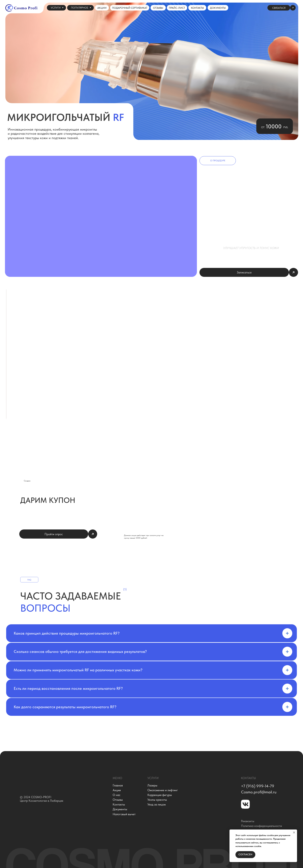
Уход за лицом (157, 804)
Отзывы (118, 800)
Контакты (119, 804)
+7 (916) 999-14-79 (258, 786)
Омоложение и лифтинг (163, 790)
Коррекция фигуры (160, 795)
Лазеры (152, 785)
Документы (120, 809)
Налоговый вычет (124, 814)
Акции (117, 790)
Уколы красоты (157, 800)
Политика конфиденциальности (261, 826)
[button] (281, 8)
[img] (52, 779)
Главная (118, 785)
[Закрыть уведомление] (294, 832)
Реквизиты (248, 821)
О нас (117, 795)
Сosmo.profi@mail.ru (259, 792)
